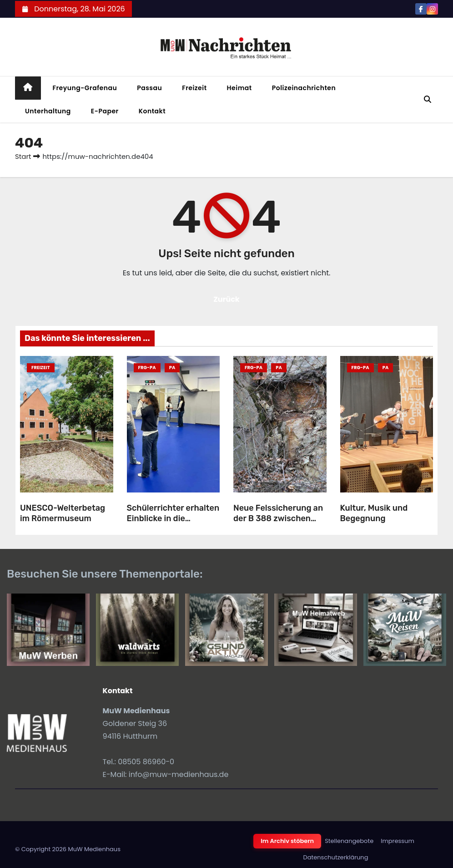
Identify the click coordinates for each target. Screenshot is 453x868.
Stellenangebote (349, 841)
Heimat (239, 88)
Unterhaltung (48, 111)
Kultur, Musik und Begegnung (374, 513)
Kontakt (152, 111)
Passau (149, 88)
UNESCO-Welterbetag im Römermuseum (63, 513)
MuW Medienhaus (94, 849)
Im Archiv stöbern (287, 841)
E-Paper (105, 111)
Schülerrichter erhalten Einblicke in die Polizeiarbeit (173, 518)
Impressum (398, 841)
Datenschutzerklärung (336, 857)
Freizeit (194, 88)
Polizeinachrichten (304, 88)
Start (23, 156)
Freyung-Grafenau (85, 88)
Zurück (226, 299)
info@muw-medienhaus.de (179, 774)
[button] (428, 99)
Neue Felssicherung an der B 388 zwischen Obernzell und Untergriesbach (278, 523)
